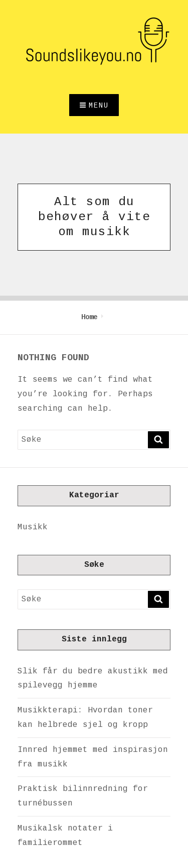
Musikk (33, 527)
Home (89, 317)
